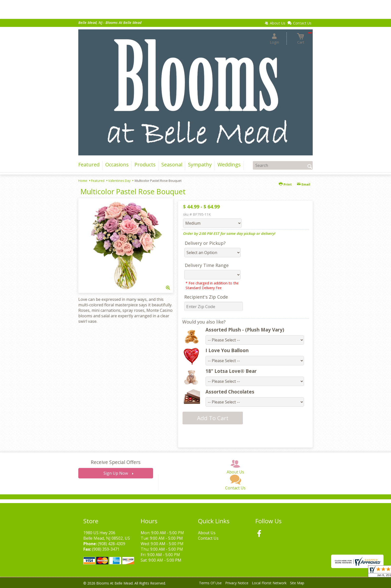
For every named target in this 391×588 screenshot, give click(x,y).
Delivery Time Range (207, 265)
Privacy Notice (237, 583)
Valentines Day (119, 181)
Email (303, 184)
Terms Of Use (210, 583)
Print (285, 184)
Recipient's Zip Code (206, 297)
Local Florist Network (269, 583)
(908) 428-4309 (111, 544)
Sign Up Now (116, 473)
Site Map (297, 583)
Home (83, 181)
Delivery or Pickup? (205, 243)
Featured (98, 181)
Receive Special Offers (116, 462)
